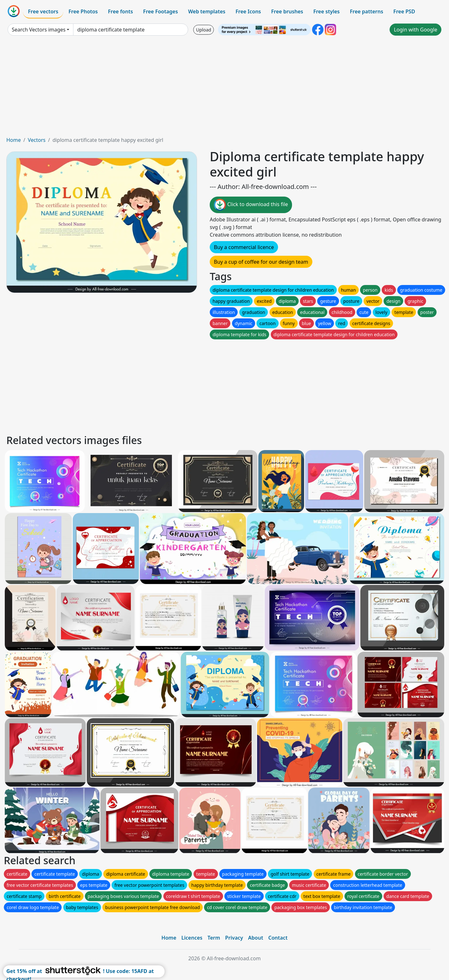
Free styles (327, 11)
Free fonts (121, 11)
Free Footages (160, 11)
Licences (192, 938)
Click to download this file (251, 205)
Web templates (207, 11)
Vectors (37, 140)
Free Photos (83, 11)
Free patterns (367, 11)
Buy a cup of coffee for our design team (261, 262)
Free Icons (248, 11)
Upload (204, 30)
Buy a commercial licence (244, 247)
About (256, 938)
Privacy (234, 938)
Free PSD (404, 11)
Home (14, 140)
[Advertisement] (225, 88)
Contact (278, 938)
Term (214, 938)
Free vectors (43, 11)
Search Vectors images (39, 30)
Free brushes (287, 11)
